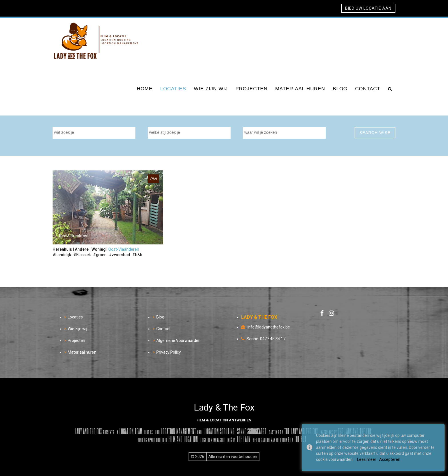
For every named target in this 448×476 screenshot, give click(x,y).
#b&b (137, 255)
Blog (160, 317)
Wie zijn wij (77, 329)
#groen (100, 255)
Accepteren (390, 459)
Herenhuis (62, 249)
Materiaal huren (82, 352)
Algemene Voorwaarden (178, 340)
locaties (173, 89)
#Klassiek (82, 255)
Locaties (75, 317)
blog (340, 89)
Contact (163, 329)
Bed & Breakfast (74, 236)
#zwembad (119, 255)
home (145, 89)
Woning (99, 249)
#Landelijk (62, 255)
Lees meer (367, 459)
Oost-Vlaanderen (124, 249)
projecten (251, 89)
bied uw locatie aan (368, 8)
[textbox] (95, 132)
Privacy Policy (169, 352)
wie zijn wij (211, 89)
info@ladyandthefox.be (269, 327)
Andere (82, 249)
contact (368, 89)
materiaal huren (300, 89)
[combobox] (94, 133)
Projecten (76, 340)
